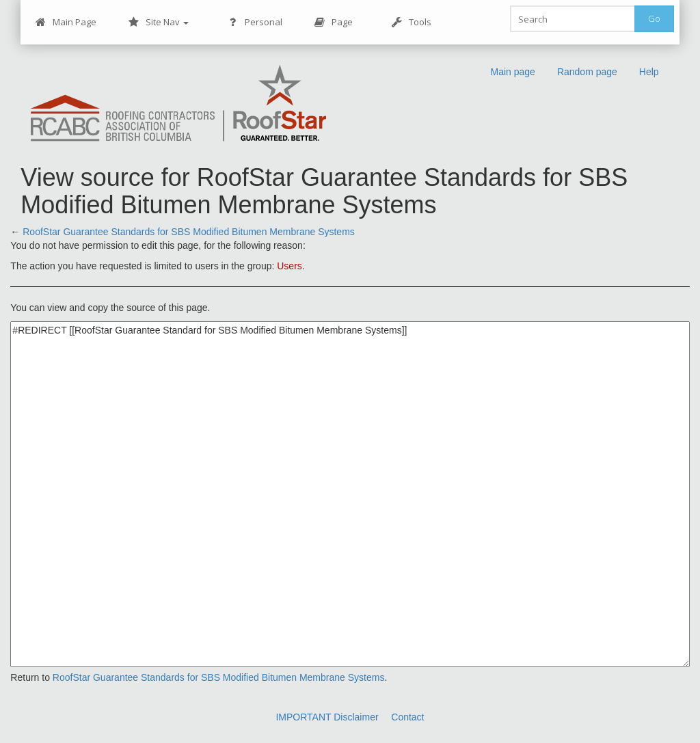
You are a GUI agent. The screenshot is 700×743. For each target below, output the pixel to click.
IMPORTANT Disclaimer (327, 717)
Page (333, 22)
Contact (407, 717)
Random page (587, 72)
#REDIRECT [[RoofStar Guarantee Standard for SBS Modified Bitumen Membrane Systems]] (350, 494)
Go (654, 18)
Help (649, 72)
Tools (411, 22)
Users (290, 266)
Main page (512, 72)
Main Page (66, 22)
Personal (255, 22)
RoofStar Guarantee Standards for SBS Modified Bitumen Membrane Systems (189, 232)
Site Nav (158, 22)
